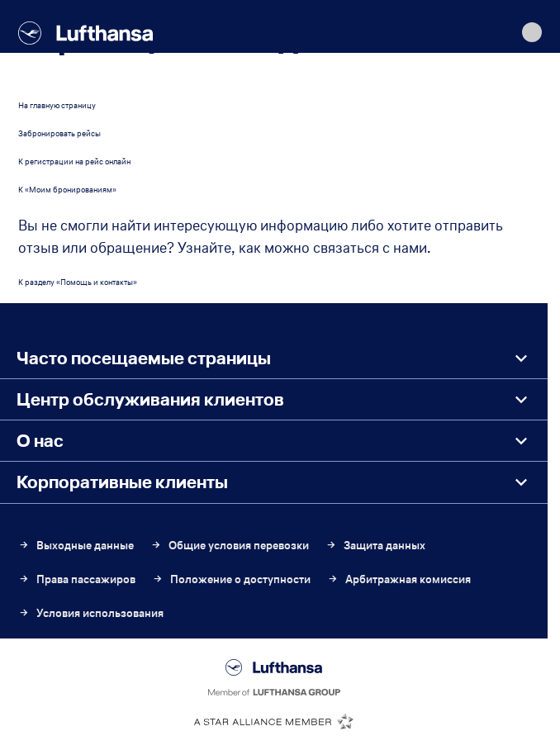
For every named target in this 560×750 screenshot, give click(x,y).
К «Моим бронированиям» (67, 190)
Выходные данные (76, 546)
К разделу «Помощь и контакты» (78, 282)
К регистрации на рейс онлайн (74, 161)
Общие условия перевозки (230, 546)
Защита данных (375, 546)
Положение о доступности (231, 579)
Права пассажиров (77, 579)
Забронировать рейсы (59, 133)
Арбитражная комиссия (399, 579)
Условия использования (91, 613)
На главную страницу (57, 105)
